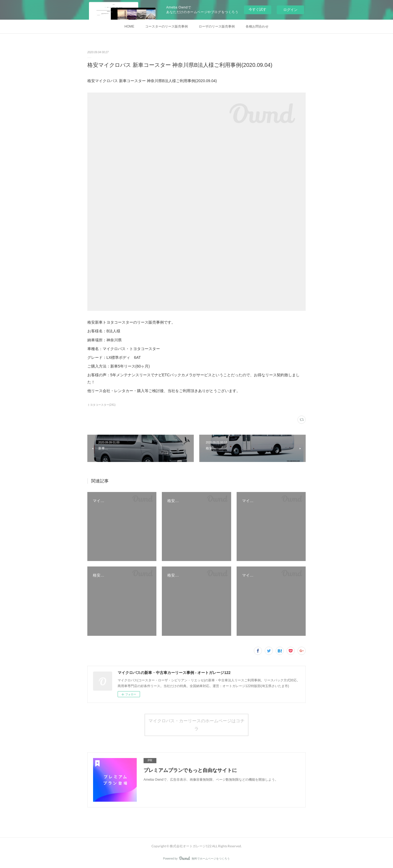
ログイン (290, 10)
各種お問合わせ (257, 26)
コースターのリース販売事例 (166, 26)
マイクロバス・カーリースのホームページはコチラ (196, 724)
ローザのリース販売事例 (217, 26)
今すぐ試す (257, 9)
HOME (129, 26)
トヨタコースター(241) (101, 405)
